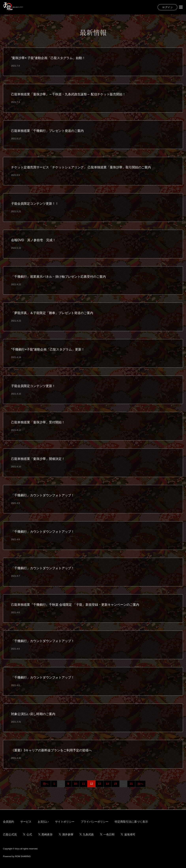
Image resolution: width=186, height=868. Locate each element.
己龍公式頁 (10, 834)
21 (131, 784)
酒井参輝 (66, 834)
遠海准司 (128, 834)
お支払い (43, 822)
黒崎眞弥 (46, 834)
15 (116, 784)
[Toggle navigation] (181, 7)
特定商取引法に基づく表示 (131, 822)
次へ (140, 784)
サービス (26, 822)
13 (100, 784)
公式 (28, 834)
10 (75, 784)
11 (84, 784)
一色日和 (107, 834)
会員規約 (8, 822)
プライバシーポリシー (95, 822)
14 (108, 784)
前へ (46, 784)
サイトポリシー (65, 822)
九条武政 (87, 834)
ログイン (168, 7)
